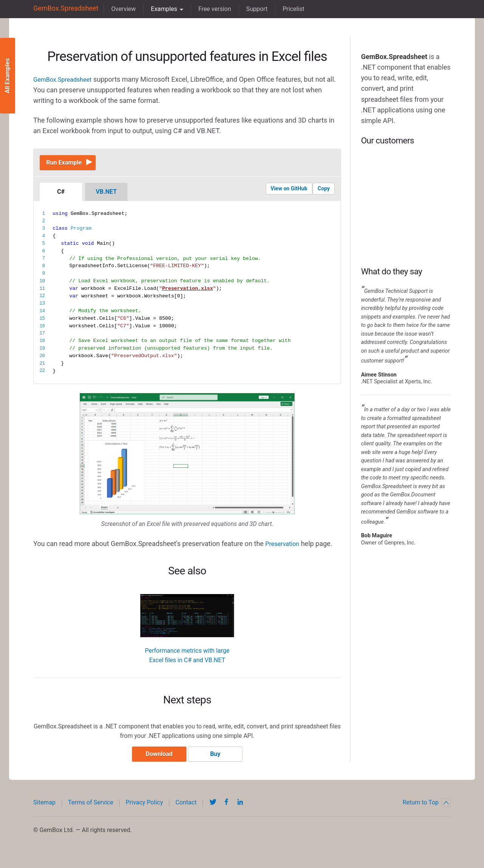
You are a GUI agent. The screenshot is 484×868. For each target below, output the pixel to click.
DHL (406, 172)
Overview (117, 9)
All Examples (7, 76)
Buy (218, 760)
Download (156, 760)
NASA (406, 240)
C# (61, 195)
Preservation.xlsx (188, 292)
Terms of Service (91, 808)
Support (250, 9)
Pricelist (287, 9)
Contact (186, 808)
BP (406, 206)
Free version (208, 9)
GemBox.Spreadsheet (62, 9)
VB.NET (106, 195)
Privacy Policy (144, 808)
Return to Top (427, 809)
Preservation (285, 547)
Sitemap (44, 808)
